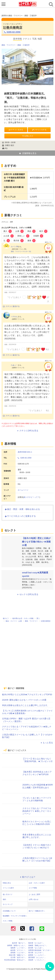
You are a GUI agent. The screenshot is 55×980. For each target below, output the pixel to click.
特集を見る (7, 883)
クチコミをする (39, 130)
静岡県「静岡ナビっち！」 (17, 946)
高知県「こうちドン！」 (37, 960)
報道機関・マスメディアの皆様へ (15, 916)
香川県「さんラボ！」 (36, 953)
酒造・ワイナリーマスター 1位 (21, 251)
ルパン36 (14, 247)
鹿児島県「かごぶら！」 (37, 957)
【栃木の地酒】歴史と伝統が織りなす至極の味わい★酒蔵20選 (36, 542)
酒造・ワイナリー (9, 45)
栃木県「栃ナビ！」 (19, 943)
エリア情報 (33, 888)
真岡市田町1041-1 (25, 452)
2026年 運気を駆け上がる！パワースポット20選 (24, 700)
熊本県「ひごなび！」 (36, 943)
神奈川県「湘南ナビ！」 (18, 955)
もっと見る (46, 743)
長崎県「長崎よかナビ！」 (38, 946)
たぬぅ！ (14, 365)
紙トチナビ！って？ (32, 497)
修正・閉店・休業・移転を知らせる (22, 509)
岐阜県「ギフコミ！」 (19, 950)
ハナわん (14, 317)
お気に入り (28, 136)
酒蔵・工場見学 (23, 45)
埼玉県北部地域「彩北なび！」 (15, 960)
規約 (4, 899)
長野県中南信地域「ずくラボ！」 (40, 950)
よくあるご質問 (34, 894)
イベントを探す (8, 888)
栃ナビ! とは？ (28, 877)
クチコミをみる (16, 130)
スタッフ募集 (8, 921)
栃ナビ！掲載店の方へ (37, 911)
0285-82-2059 (12, 32)
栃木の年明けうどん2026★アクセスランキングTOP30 (27, 695)
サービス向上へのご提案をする (20, 516)
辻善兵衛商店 (13, 28)
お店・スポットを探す (37, 883)
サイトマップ (8, 904)
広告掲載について (9, 911)
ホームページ (23, 490)
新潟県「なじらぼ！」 (36, 948)
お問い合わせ (34, 899)
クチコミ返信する (11, 306)
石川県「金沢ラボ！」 (19, 957)
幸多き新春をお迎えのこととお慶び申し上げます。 (26, 705)
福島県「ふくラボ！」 (19, 948)
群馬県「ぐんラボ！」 (19, 953)
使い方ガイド (8, 894)
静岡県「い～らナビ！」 (37, 955)
